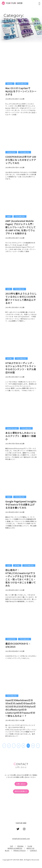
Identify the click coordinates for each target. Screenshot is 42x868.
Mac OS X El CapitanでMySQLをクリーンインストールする (21, 91)
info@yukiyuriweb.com (21, 839)
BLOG (7, 850)
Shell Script (12, 428)
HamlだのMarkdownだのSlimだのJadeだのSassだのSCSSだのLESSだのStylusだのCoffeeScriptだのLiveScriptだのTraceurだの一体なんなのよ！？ (21, 708)
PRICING (20, 846)
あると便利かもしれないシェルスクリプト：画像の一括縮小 (21, 436)
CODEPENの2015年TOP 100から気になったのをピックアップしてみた (21, 160)
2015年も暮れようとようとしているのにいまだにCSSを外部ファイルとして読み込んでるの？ (21, 298)
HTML (10, 359)
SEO (9, 497)
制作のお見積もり (21, 791)
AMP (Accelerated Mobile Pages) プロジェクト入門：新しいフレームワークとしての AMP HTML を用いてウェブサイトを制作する (21, 227)
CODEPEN (11, 152)
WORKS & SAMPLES (15, 848)
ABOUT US (30, 848)
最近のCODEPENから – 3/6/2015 (18, 645)
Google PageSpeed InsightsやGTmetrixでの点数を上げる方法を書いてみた (21, 505)
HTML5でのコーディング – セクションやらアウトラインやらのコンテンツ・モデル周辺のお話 (21, 368)
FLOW (30, 846)
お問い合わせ (21, 784)
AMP (9, 216)
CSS (9, 289)
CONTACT (33, 850)
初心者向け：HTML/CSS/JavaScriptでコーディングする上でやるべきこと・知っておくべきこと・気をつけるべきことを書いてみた (21, 578)
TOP (12, 846)
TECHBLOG (22, 84)
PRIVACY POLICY (20, 850)
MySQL (10, 84)
